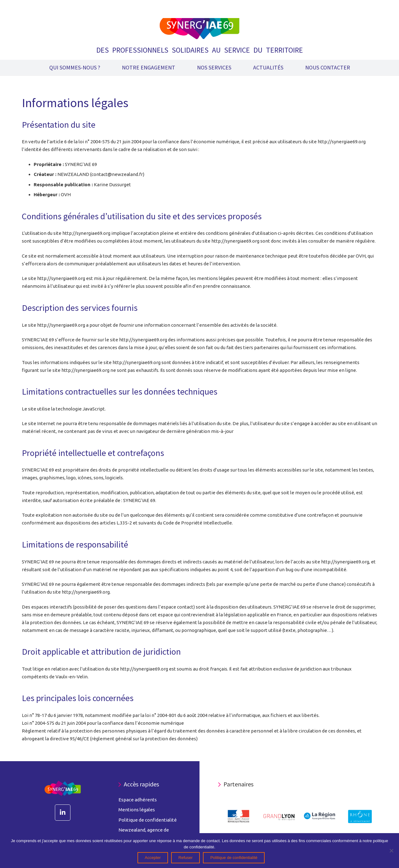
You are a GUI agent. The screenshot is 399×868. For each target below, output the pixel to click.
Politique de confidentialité (148, 820)
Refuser (185, 858)
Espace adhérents (138, 800)
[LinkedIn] (63, 813)
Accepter (153, 858)
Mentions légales (137, 810)
